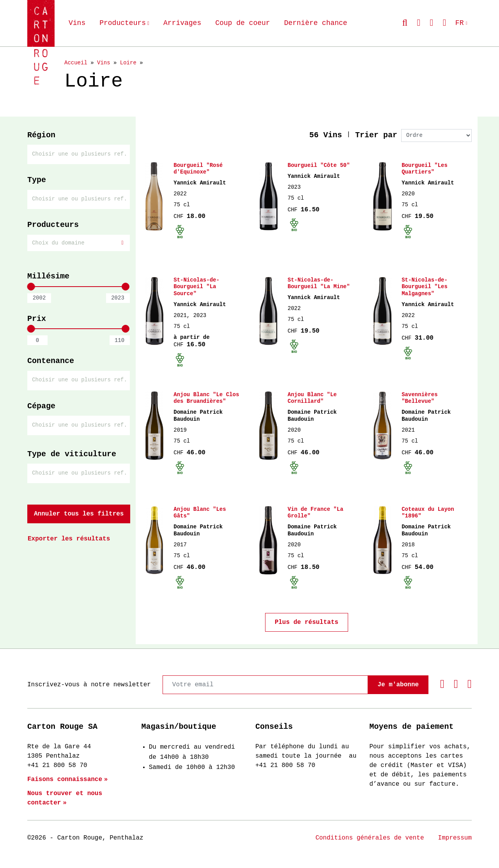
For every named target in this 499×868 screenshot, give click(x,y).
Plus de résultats (307, 627)
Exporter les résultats (69, 537)
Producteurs (123, 23)
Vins (77, 23)
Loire (128, 63)
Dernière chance (316, 23)
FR (460, 23)
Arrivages (182, 23)
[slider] (31, 286)
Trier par (376, 135)
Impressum (455, 838)
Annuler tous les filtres (79, 512)
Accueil (76, 63)
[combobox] (79, 154)
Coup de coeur (242, 23)
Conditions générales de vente (370, 838)
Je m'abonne (398, 685)
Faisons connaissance (65, 779)
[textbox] (79, 242)
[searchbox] (80, 154)
